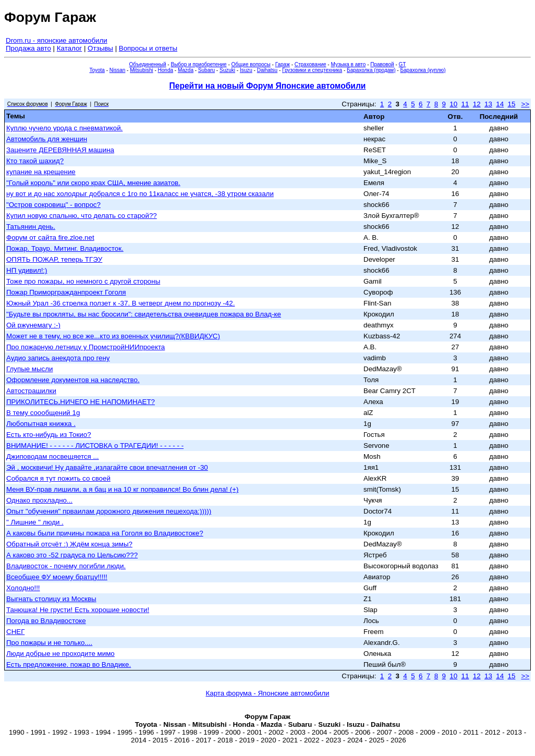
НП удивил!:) (27, 270)
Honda (166, 70)
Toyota (97, 70)
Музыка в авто (348, 64)
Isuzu (246, 70)
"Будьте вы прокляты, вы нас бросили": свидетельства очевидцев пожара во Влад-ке (144, 314)
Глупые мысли (29, 369)
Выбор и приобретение (198, 64)
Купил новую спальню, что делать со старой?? (82, 216)
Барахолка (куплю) (423, 70)
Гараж (283, 64)
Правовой (382, 64)
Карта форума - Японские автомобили (267, 693)
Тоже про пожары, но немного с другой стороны (83, 281)
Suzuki (227, 70)
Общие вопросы (251, 64)
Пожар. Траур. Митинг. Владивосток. (65, 248)
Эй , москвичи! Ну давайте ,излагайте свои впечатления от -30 (107, 467)
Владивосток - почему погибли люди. (66, 566)
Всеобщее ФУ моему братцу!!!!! (57, 577)
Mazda (186, 70)
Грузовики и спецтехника (312, 70)
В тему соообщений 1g (43, 413)
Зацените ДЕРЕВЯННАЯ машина (60, 150)
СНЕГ (15, 632)
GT (403, 64)
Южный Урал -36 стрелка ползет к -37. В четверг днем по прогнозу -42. (120, 303)
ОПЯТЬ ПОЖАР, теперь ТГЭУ (54, 259)
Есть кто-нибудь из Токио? (49, 435)
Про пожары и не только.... (49, 643)
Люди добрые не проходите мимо (60, 654)
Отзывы (100, 48)
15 (511, 104)
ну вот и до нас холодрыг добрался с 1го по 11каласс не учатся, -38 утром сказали (140, 194)
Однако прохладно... (39, 500)
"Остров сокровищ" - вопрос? (53, 205)
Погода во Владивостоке (46, 621)
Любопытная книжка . (41, 424)
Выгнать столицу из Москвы (51, 599)
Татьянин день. (31, 227)
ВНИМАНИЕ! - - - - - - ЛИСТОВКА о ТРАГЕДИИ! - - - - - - (95, 446)
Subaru (206, 70)
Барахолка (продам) (371, 70)
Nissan (118, 70)
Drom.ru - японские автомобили (57, 40)
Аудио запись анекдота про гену (58, 358)
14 (500, 104)
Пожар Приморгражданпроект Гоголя (66, 292)
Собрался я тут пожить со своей (58, 478)
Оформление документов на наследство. (73, 380)
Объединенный (148, 64)
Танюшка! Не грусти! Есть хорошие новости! (78, 610)
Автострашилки (31, 391)
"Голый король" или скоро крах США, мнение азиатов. (93, 183)
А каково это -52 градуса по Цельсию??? (72, 555)
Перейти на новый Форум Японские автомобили (268, 86)
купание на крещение (41, 172)
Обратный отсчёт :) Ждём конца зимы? (69, 544)
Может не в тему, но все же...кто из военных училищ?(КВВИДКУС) (113, 336)
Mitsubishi (141, 70)
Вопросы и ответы (148, 48)
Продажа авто (28, 48)
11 (465, 104)
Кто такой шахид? (35, 161)
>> (525, 104)
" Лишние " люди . (35, 522)
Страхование (311, 64)
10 (453, 104)
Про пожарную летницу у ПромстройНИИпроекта (86, 347)
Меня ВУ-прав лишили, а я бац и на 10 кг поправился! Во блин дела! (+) (122, 489)
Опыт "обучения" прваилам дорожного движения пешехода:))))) (109, 511)
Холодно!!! (23, 588)
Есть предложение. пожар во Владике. (69, 664)
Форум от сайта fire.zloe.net (50, 237)
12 (477, 104)
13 (488, 104)
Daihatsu (267, 70)
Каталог (69, 48)
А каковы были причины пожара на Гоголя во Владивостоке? (105, 533)
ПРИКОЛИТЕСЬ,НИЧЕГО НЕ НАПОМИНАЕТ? (81, 402)
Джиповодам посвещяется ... (53, 456)
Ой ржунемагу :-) (33, 325)
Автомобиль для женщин (47, 139)
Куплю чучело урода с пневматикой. (64, 128)
